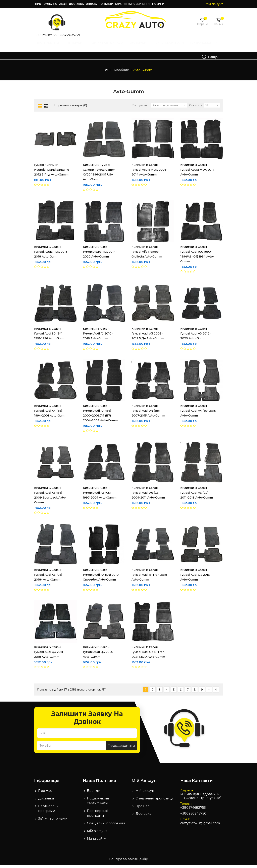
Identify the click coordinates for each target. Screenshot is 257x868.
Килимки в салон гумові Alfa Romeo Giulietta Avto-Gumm (147, 254)
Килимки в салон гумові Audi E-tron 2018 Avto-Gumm (149, 578)
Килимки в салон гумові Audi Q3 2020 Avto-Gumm (98, 655)
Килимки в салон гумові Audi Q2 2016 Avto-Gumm (195, 578)
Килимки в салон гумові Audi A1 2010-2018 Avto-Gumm (98, 336)
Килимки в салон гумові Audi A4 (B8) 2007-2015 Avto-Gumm (148, 413)
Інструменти (51, 47)
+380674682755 (45, 35)
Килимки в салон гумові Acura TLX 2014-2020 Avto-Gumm (100, 254)
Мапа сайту (96, 841)
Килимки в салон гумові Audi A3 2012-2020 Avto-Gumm (195, 336)
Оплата (91, 4)
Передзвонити (121, 748)
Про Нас (45, 794)
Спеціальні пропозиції (106, 826)
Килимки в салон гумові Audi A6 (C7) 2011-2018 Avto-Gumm (198, 496)
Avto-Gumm (143, 73)
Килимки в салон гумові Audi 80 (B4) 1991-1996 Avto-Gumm (52, 336)
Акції (63, 4)
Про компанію (46, 4)
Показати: (196, 108)
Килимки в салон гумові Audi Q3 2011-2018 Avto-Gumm (49, 655)
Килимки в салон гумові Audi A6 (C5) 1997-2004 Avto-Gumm (101, 496)
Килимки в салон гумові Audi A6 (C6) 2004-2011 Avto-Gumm (148, 496)
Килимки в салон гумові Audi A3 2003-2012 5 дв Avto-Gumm (148, 336)
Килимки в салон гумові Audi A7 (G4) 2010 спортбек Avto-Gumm (101, 578)
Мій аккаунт (97, 834)
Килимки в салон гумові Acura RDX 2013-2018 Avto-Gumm (51, 254)
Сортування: (140, 108)
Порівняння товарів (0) (71, 108)
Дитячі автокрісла (109, 47)
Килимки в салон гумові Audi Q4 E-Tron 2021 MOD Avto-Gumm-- (149, 655)
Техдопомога (55, 57)
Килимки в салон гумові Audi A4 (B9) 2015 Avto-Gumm (198, 413)
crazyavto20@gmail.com (200, 826)
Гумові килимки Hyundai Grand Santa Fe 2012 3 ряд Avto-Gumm (52, 172)
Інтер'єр (78, 47)
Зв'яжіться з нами (53, 821)
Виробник (121, 73)
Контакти (106, 4)
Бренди (94, 794)
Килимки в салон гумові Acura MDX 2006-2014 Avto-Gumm (149, 172)
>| (216, 693)
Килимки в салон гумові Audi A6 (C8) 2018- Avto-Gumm (48, 578)
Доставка (76, 4)
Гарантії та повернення (133, 4)
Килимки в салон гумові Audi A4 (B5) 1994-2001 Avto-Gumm (51, 413)
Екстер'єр (141, 47)
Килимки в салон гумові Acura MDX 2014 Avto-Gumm (197, 172)
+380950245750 (69, 35)
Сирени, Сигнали (171, 47)
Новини (158, 4)
